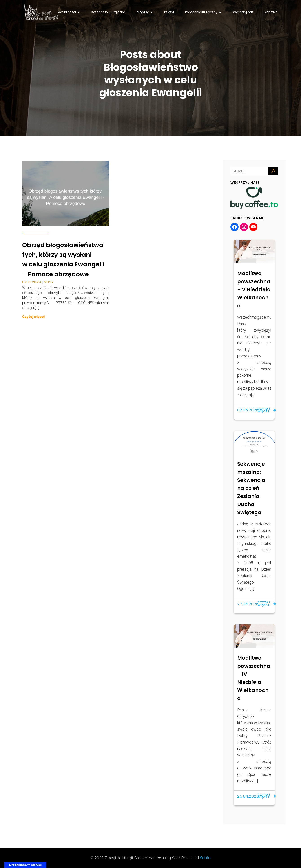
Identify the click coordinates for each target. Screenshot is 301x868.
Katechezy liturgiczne (108, 12)
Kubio (205, 858)
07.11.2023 (32, 282)
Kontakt (271, 12)
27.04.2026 (248, 604)
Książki (169, 12)
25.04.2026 (248, 796)
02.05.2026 (248, 410)
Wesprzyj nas (243, 12)
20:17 (49, 282)
